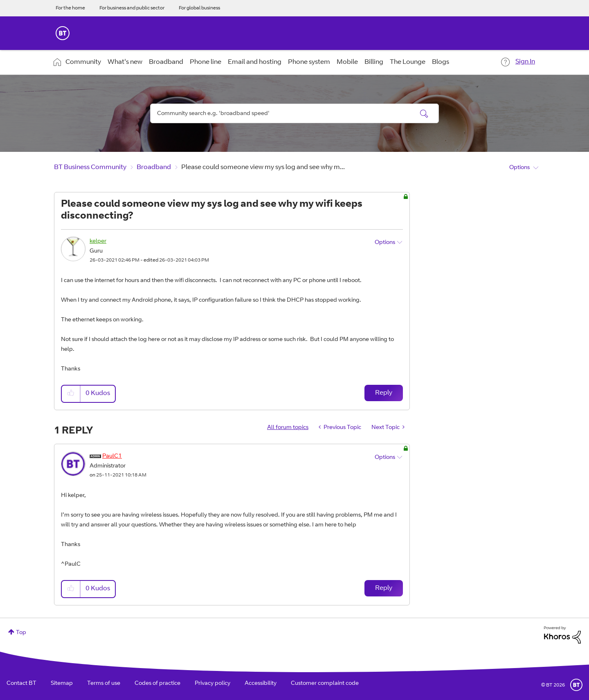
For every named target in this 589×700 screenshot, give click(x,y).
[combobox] (294, 113)
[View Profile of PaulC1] (112, 456)
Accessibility (261, 684)
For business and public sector (132, 8)
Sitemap (62, 684)
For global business (199, 8)
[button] (71, 394)
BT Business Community (90, 167)
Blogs (441, 62)
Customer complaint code (325, 684)
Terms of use (104, 684)
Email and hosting (255, 62)
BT (576, 685)
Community (83, 62)
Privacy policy (212, 684)
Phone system (309, 62)
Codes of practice (157, 684)
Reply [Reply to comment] (384, 588)
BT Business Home (63, 33)
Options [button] (519, 168)
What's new (125, 62)
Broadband (166, 62)
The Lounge (408, 62)
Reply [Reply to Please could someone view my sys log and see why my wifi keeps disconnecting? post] (384, 393)
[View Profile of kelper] (98, 242)
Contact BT (21, 684)
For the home (70, 8)
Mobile (347, 62)
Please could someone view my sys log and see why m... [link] (263, 167)
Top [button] (21, 633)
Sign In (525, 62)
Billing (374, 62)
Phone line (206, 62)
